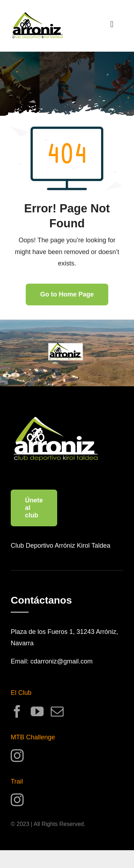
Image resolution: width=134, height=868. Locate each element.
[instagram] (17, 756)
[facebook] (17, 712)
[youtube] (37, 712)
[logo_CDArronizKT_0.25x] (38, 16)
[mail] (57, 712)
